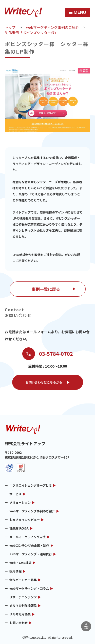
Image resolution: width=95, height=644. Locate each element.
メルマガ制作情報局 (23, 605)
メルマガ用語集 (20, 614)
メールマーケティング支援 (27, 537)
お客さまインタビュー (25, 520)
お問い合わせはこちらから (44, 382)
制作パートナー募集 (23, 580)
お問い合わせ (18, 623)
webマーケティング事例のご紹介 (32, 511)
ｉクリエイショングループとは (31, 485)
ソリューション (20, 502)
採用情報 (15, 571)
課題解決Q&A (19, 528)
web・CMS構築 (20, 563)
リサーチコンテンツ (23, 597)
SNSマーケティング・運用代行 (31, 554)
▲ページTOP (86, 626)
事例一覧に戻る (46, 289)
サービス (15, 494)
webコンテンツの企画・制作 (29, 545)
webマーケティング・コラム (29, 588)
